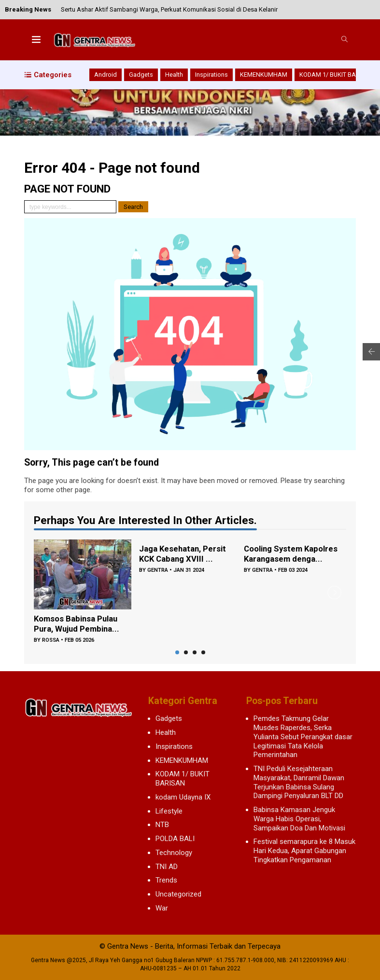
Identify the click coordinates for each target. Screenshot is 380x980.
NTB (162, 825)
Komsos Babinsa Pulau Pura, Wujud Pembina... (79, 625)
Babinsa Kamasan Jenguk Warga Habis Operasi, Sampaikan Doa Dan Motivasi (299, 819)
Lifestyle (169, 811)
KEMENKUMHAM (264, 75)
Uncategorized (178, 894)
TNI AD (167, 867)
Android (106, 75)
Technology (174, 853)
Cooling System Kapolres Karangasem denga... (288, 555)
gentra (158, 572)
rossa (51, 642)
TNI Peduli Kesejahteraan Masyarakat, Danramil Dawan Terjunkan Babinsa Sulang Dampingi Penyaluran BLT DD (299, 782)
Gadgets (141, 75)
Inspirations (211, 75)
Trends (166, 880)
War (162, 908)
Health (174, 75)
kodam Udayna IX (183, 797)
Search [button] (133, 207)
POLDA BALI (175, 839)
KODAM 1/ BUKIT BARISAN (337, 75)
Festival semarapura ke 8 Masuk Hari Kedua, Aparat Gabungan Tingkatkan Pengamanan (304, 851)
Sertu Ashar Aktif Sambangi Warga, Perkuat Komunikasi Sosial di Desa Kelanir (169, 9)
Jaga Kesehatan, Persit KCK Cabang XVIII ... (185, 555)
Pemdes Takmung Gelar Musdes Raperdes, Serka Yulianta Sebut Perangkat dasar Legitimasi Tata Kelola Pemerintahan (303, 737)
